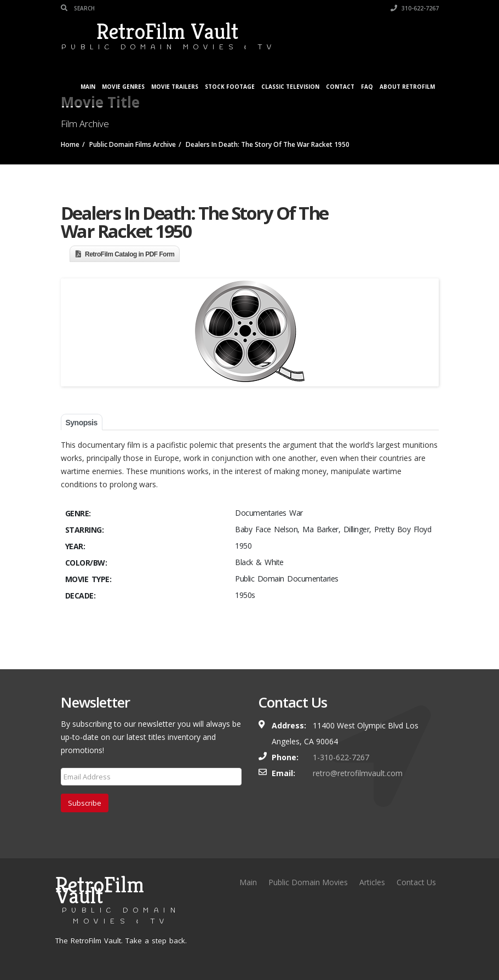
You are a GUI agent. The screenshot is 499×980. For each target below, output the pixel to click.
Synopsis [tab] (82, 423)
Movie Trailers (175, 87)
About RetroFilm (407, 87)
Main (88, 87)
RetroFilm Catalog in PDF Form (130, 254)
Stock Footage (230, 87)
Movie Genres (123, 87)
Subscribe (85, 803)
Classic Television (290, 87)
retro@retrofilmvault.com (358, 773)
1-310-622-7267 (341, 757)
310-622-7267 (415, 8)
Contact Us (416, 882)
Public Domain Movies (308, 882)
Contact (340, 87)
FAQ (367, 87)
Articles (372, 882)
